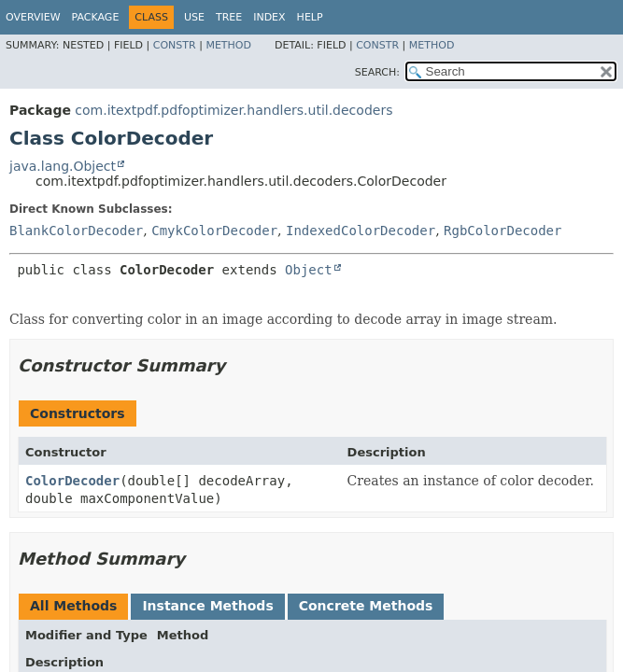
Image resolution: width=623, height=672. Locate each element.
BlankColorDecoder (76, 231)
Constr (175, 45)
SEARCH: (377, 72)
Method (228, 45)
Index (269, 17)
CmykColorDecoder (214, 231)
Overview (33, 17)
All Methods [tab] (73, 606)
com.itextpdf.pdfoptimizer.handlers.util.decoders (234, 110)
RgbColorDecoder (503, 231)
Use (194, 17)
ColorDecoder (72, 481)
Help (310, 17)
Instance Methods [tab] (207, 606)
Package (96, 17)
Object (309, 270)
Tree (229, 17)
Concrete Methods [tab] (366, 606)
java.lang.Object (63, 166)
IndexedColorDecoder (361, 231)
